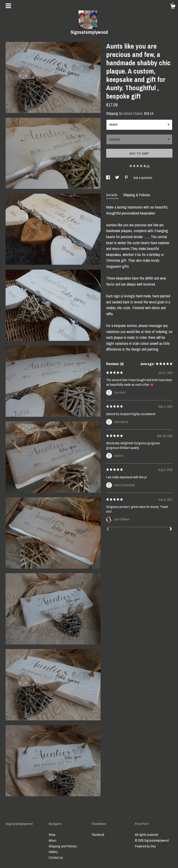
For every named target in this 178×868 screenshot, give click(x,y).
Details (112, 195)
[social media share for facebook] (108, 178)
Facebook (98, 835)
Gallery (53, 852)
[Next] (171, 529)
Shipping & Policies (137, 195)
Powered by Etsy (145, 846)
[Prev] (108, 530)
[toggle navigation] (8, 6)
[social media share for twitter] (118, 178)
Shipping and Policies (63, 846)
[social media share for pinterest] (127, 178)
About (52, 840)
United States (133, 113)
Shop (52, 835)
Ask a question (143, 178)
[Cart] (173, 7)
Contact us (56, 858)
